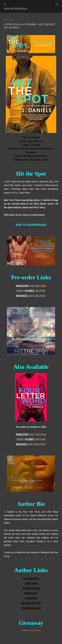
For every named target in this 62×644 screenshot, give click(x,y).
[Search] (57, 4)
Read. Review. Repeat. (16, 9)
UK (38, 286)
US (31, 286)
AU (44, 286)
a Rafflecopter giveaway (31, 630)
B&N (20, 291)
